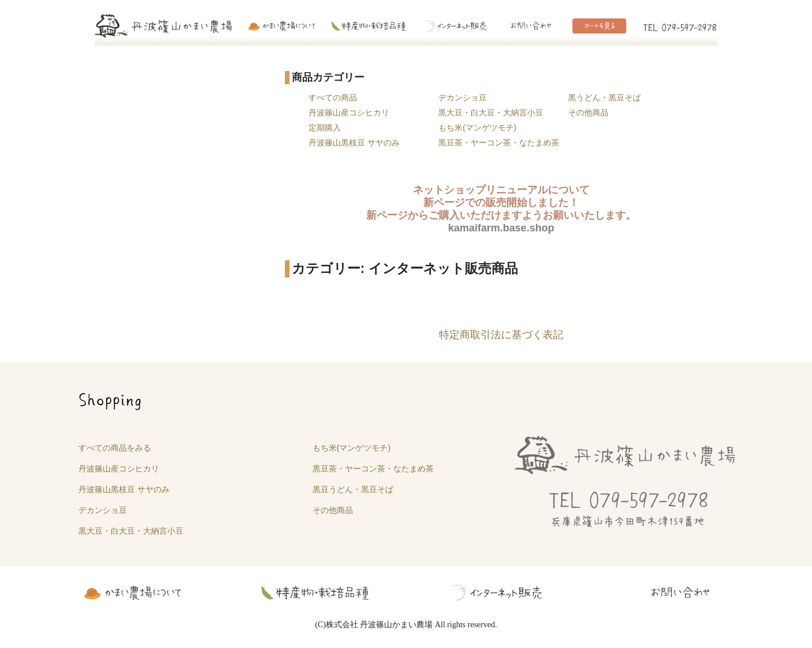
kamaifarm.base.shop (501, 228)
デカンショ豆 (463, 98)
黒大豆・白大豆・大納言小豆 (491, 113)
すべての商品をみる (115, 448)
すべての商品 (333, 98)
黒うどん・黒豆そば (604, 98)
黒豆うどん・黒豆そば (353, 489)
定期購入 (325, 128)
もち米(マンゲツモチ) (477, 128)
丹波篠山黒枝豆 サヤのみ (354, 143)
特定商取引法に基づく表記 (501, 335)
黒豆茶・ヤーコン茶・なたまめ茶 (499, 143)
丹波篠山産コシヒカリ (349, 113)
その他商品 (588, 113)
